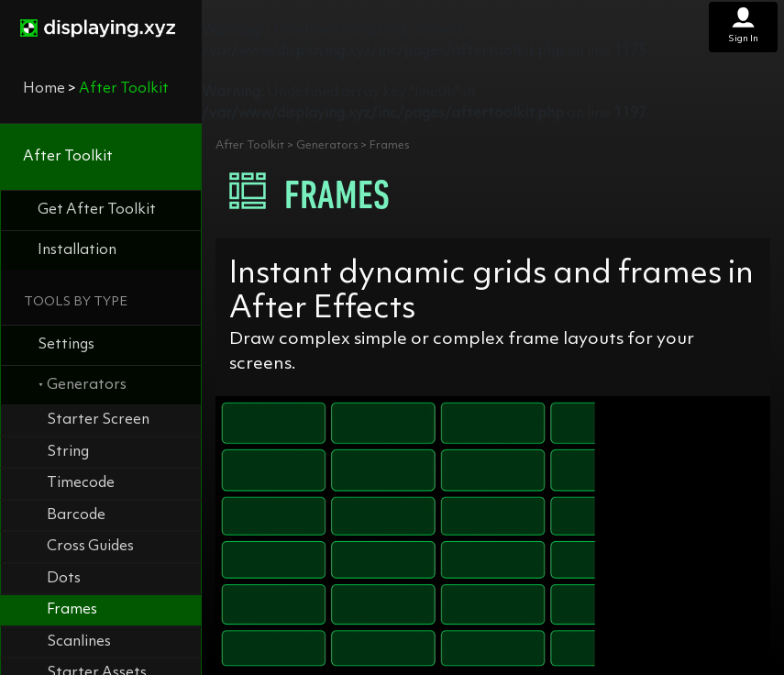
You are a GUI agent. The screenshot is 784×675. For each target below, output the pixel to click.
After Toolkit (68, 157)
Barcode (76, 515)
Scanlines (79, 642)
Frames (72, 610)
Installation (77, 250)
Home (44, 89)
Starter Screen (98, 420)
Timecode (81, 483)
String (68, 452)
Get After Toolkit (97, 210)
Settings (66, 345)
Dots (64, 579)
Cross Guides (90, 547)
